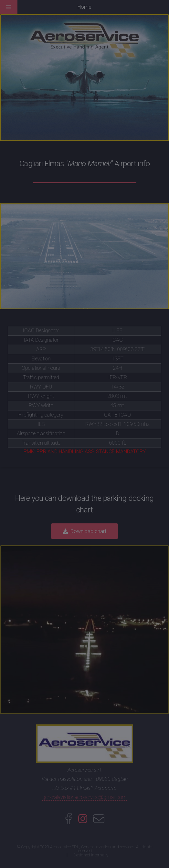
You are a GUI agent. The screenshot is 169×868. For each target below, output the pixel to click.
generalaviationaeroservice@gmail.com (84, 797)
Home (84, 7)
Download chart (88, 531)
